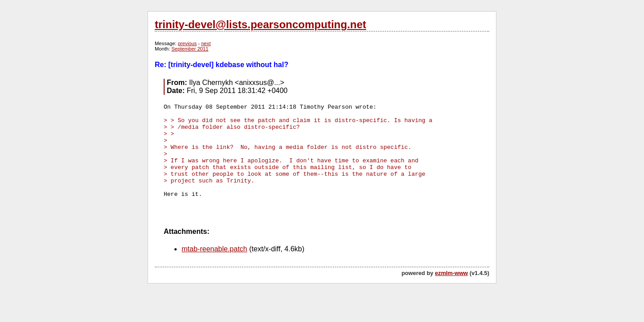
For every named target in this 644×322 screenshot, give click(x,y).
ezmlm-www (451, 273)
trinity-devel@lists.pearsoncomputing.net (261, 24)
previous (187, 43)
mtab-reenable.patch (214, 249)
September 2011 (190, 49)
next (206, 43)
